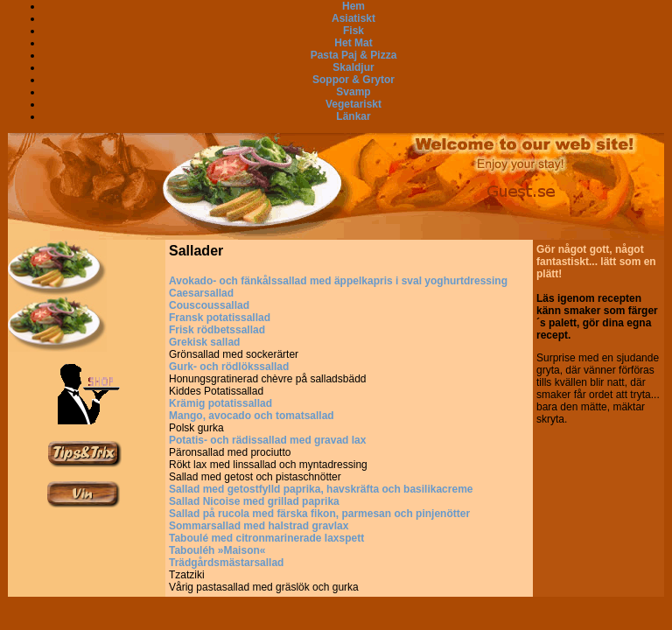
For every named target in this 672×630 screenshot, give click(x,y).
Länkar (353, 116)
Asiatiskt (353, 18)
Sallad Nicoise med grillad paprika (254, 501)
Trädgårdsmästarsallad (226, 563)
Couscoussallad (209, 305)
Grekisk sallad (204, 342)
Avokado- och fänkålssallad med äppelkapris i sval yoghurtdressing (338, 281)
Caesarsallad (201, 293)
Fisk (353, 31)
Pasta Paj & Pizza (354, 55)
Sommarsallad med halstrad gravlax (259, 526)
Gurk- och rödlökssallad (229, 367)
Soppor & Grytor (353, 80)
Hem (353, 6)
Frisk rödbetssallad (217, 330)
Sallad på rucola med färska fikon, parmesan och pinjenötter (319, 514)
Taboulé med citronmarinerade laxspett (266, 538)
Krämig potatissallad (220, 403)
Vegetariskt (353, 104)
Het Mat (353, 43)
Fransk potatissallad (220, 318)
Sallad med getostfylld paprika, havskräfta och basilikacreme (321, 489)
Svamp (353, 92)
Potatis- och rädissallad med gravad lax (267, 440)
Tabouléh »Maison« (217, 550)
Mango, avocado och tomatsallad (252, 416)
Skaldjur (353, 67)
